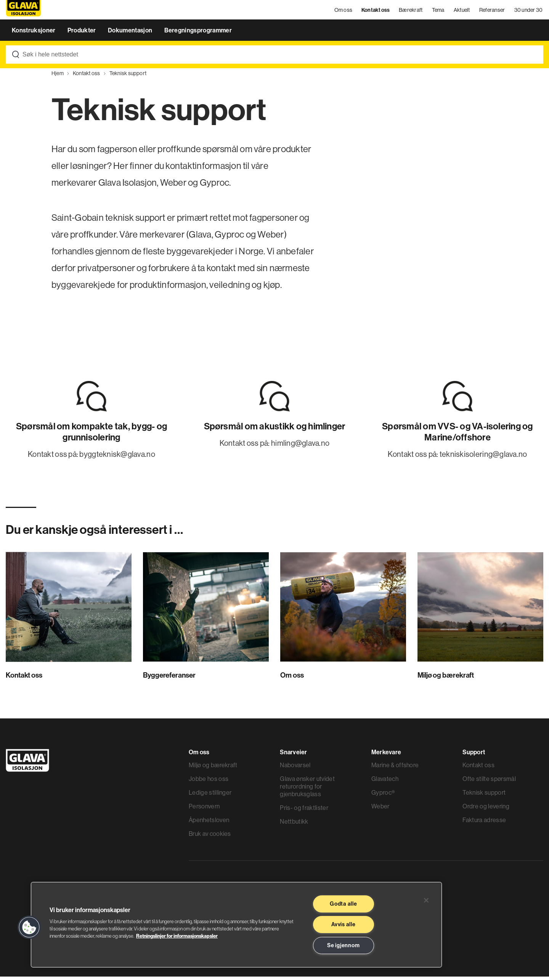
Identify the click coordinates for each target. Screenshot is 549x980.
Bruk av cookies (210, 837)
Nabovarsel (295, 768)
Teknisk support (128, 77)
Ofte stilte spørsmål (489, 782)
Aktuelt (462, 11)
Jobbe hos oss (209, 782)
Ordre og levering (486, 810)
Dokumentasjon (131, 34)
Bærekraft (411, 11)
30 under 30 (529, 11)
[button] (29, 927)
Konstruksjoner (34, 34)
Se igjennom (343, 945)
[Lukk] (426, 900)
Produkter (82, 34)
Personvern (204, 810)
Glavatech (385, 782)
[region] (236, 925)
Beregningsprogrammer (198, 34)
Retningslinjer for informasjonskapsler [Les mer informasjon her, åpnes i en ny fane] (177, 936)
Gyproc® (383, 796)
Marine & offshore (395, 768)
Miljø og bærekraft (213, 768)
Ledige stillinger (210, 796)
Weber (380, 810)
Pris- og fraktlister (304, 811)
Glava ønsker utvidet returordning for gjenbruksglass (307, 790)
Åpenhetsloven (209, 823)
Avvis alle (343, 924)
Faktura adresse (484, 823)
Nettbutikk (294, 825)
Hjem (58, 77)
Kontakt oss (376, 11)
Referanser (493, 11)
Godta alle (343, 904)
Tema (439, 11)
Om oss (344, 11)
